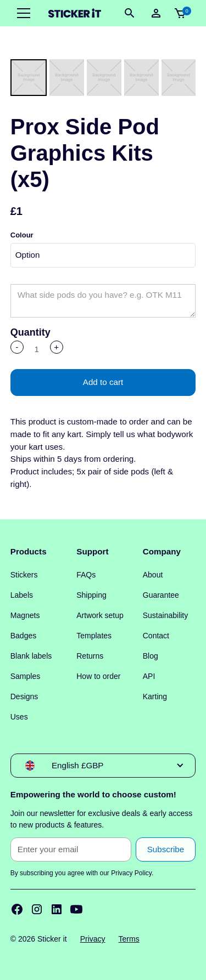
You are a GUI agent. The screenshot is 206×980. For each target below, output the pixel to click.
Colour (22, 235)
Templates (94, 636)
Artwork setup (100, 615)
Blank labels (31, 656)
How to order (98, 676)
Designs (24, 696)
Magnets (25, 615)
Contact (156, 636)
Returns (90, 656)
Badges (23, 636)
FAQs (86, 575)
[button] (21, 13)
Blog (151, 656)
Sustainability (166, 615)
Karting (155, 696)
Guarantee (161, 595)
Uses (19, 717)
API (149, 676)
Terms (129, 939)
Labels (22, 595)
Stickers (24, 575)
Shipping (91, 595)
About (153, 575)
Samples (25, 676)
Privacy (93, 939)
